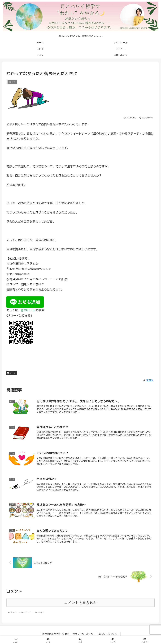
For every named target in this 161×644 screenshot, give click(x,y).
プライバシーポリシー (84, 634)
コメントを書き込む (80, 603)
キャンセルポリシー (109, 634)
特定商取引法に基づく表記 (56, 634)
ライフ (12, 373)
